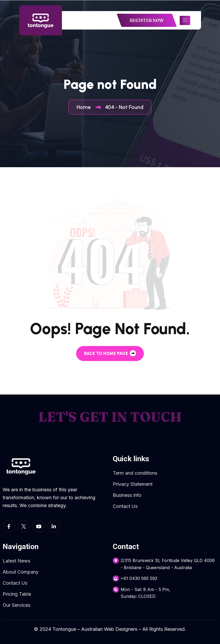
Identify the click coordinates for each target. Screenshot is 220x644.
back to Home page (110, 353)
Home (85, 107)
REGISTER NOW (147, 20)
